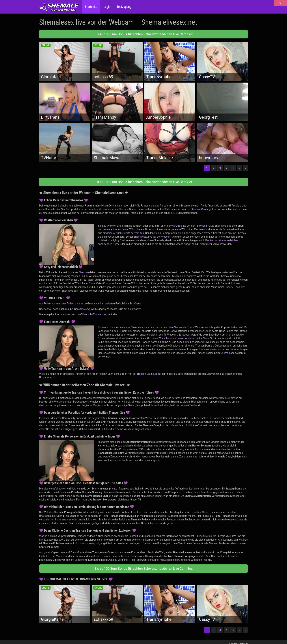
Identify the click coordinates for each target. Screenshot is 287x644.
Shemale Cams (199, 209)
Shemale (84, 272)
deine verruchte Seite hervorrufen (125, 233)
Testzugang (124, 7)
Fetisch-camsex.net (55, 304)
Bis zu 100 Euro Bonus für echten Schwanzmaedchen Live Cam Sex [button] (143, 34)
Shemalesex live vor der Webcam (153, 237)
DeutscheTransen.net (94, 314)
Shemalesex (228, 353)
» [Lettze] (246, 168)
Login (107, 7)
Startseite (91, 7)
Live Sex (174, 327)
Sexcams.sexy (82, 309)
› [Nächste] (239, 168)
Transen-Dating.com (148, 374)
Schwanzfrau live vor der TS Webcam (188, 226)
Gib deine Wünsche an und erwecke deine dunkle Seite (178, 338)
